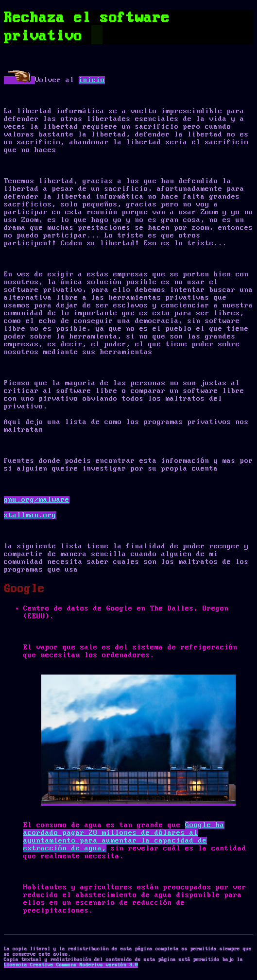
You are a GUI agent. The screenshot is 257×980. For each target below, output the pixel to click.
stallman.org (30, 515)
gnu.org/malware (37, 500)
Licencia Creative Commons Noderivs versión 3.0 (71, 965)
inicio (92, 80)
